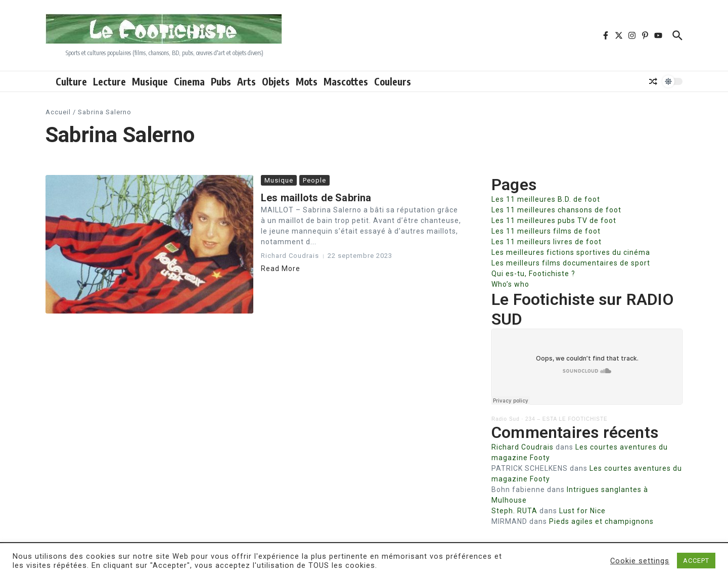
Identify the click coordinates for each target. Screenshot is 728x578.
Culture (71, 81)
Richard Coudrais (522, 447)
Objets (276, 81)
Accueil (58, 112)
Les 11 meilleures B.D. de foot (546, 199)
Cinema (189, 81)
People (314, 180)
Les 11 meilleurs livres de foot (547, 242)
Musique (150, 81)
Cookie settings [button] (640, 561)
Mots (307, 81)
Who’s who (510, 284)
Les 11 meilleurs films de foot (546, 231)
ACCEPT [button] (696, 561)
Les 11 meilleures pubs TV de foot (554, 220)
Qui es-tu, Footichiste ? (533, 274)
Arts (246, 81)
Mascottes (346, 81)
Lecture (109, 81)
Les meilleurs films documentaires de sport (571, 263)
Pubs (221, 81)
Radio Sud (506, 419)
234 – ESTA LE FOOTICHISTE (566, 419)
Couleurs (393, 81)
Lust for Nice (582, 511)
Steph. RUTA (514, 511)
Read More (281, 269)
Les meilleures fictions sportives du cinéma (571, 252)
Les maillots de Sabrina (316, 198)
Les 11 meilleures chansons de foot (556, 210)
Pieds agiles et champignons (601, 521)
